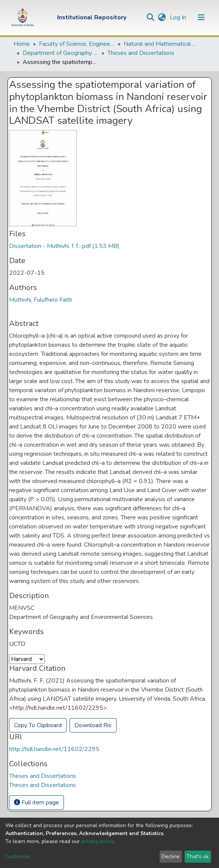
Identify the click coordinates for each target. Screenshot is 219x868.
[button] (162, 17)
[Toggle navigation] (201, 17)
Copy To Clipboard (38, 725)
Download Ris (93, 725)
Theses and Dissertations (141, 53)
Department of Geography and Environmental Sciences (61, 53)
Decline (171, 856)
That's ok (198, 856)
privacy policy (97, 841)
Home (22, 44)
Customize (18, 856)
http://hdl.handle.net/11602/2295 (54, 749)
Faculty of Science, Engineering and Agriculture (77, 44)
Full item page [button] (36, 803)
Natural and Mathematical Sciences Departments (162, 44)
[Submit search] (151, 17)
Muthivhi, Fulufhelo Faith (41, 300)
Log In (179, 17)
